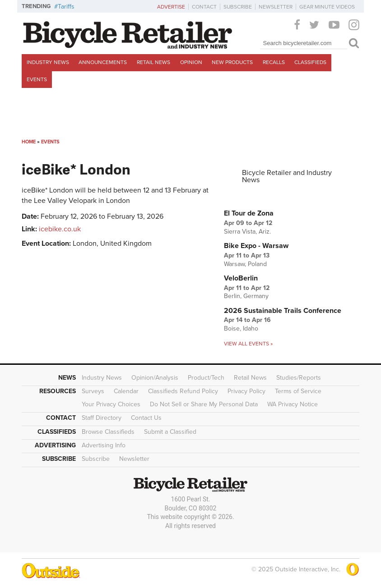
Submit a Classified (170, 432)
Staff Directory (102, 418)
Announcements (103, 62)
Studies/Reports (299, 378)
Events (37, 79)
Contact (204, 7)
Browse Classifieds (108, 432)
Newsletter (276, 7)
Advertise (171, 7)
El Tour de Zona (249, 213)
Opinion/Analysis (155, 378)
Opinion (191, 62)
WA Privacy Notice (293, 404)
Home (29, 142)
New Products (232, 62)
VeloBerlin (241, 278)
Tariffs (66, 7)
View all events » (248, 344)
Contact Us (146, 418)
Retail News (153, 62)
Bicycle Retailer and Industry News (287, 176)
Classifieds (310, 62)
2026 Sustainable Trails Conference (283, 311)
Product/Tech (206, 378)
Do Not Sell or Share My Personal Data (204, 404)
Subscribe (238, 7)
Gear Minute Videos (327, 7)
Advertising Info (104, 445)
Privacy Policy (246, 391)
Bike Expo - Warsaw (256, 246)
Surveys (93, 391)
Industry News (48, 62)
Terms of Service (298, 391)
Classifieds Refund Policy (183, 391)
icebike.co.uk (60, 229)
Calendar (126, 391)
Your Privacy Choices (111, 404)
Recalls (274, 62)
